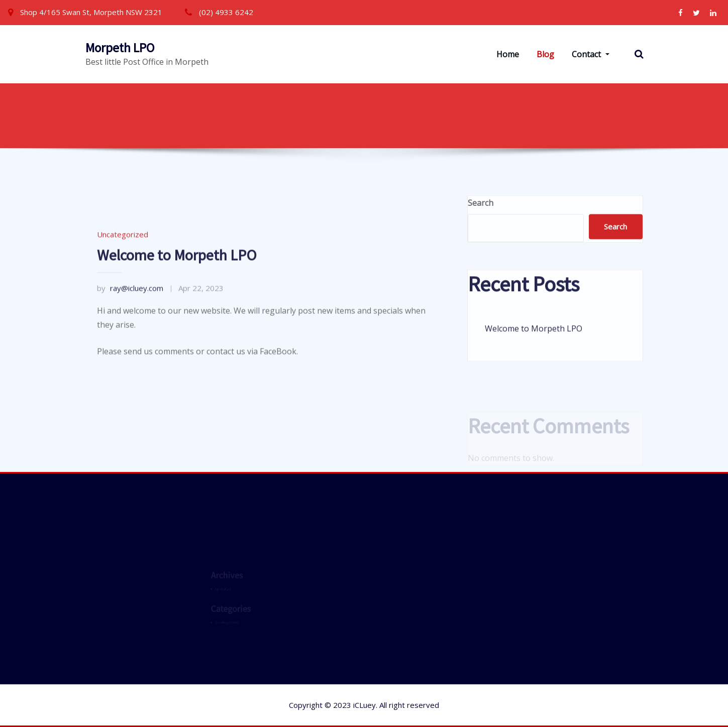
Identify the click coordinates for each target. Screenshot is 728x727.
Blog (545, 54)
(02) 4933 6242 (226, 12)
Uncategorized (123, 267)
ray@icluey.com (130, 320)
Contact (590, 54)
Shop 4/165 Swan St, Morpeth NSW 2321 (91, 12)
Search (481, 212)
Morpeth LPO (120, 48)
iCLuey (365, 705)
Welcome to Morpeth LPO (177, 287)
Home (508, 54)
